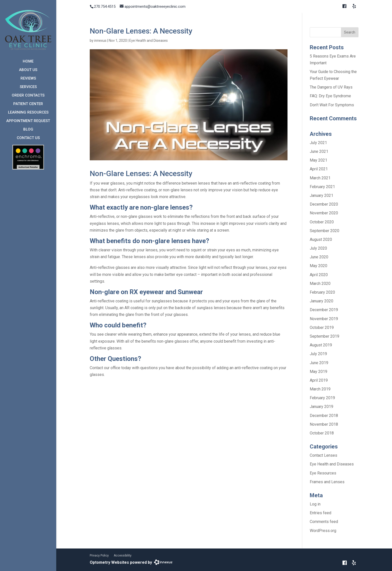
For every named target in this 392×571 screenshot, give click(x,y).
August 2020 (321, 239)
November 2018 (324, 424)
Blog (28, 129)
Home (28, 61)
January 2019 (321, 407)
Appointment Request (28, 121)
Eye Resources (323, 473)
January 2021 (321, 195)
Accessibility (123, 555)
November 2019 (324, 319)
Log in (315, 504)
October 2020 (322, 222)
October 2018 (322, 433)
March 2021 (320, 178)
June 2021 (319, 151)
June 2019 (319, 363)
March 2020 (320, 283)
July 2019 (318, 354)
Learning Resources (28, 112)
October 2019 (322, 328)
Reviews (28, 78)
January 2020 (321, 301)
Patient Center (28, 104)
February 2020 (322, 292)
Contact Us (28, 138)
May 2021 (318, 160)
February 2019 (322, 398)
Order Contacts (28, 95)
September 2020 (324, 231)
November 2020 (324, 213)
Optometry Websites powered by (121, 562)
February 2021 (322, 187)
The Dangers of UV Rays (331, 87)
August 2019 (321, 345)
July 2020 (318, 248)
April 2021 (319, 169)
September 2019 (324, 336)
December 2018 (324, 416)
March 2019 (320, 389)
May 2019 (318, 372)
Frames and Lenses (327, 482)
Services (28, 87)
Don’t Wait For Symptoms (332, 105)
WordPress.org (323, 531)
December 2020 (324, 204)
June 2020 (319, 257)
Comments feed (324, 522)
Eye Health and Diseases (148, 41)
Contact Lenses (323, 455)
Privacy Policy (99, 555)
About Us (28, 70)
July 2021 (318, 143)
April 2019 (319, 380)
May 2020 (318, 266)
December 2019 (324, 310)
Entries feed (320, 513)
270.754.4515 (105, 7)
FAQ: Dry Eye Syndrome (330, 96)
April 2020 (319, 275)
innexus (100, 41)
